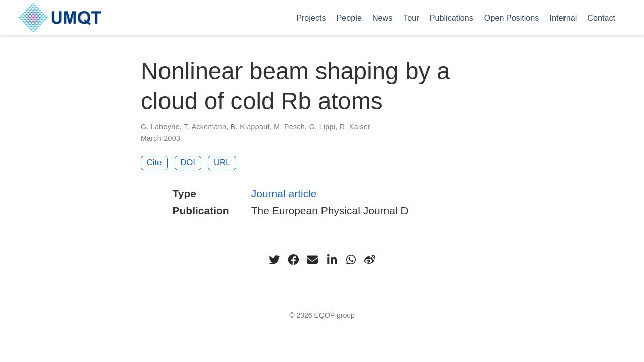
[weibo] (370, 260)
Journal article (284, 193)
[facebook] (293, 260)
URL (222, 163)
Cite (154, 163)
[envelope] (312, 260)
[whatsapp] (351, 260)
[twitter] (274, 260)
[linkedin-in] (332, 260)
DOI (188, 163)
